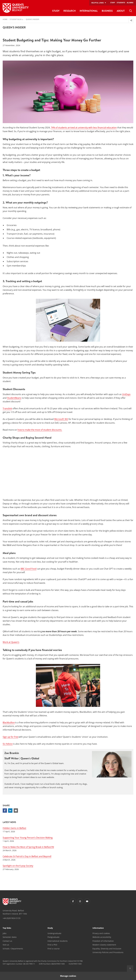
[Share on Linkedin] (10, 811)
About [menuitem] (121, 11)
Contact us (7, 941)
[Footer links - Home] (12, 902)
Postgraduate (53, 937)
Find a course (54, 949)
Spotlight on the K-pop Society (18, 866)
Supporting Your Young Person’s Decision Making (28, 838)
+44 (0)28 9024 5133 (12, 918)
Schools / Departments (13, 949)
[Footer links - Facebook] (73, 901)
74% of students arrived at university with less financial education (84, 128)
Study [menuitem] (56, 11)
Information (98, 928)
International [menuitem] (89, 11)
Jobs (5, 933)
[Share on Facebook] (5, 811)
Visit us (6, 945)
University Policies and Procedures (108, 952)
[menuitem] (131, 11)
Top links (7, 928)
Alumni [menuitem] (130, 3)
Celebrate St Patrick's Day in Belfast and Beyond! (27, 856)
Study (50, 928)
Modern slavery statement (104, 945)
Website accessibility (102, 937)
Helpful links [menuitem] (98, 3)
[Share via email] (16, 811)
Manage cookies (68, 976)
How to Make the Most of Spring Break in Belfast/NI (28, 847)
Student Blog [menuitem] (16, 20)
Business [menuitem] (107, 11)
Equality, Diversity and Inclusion (107, 949)
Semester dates (10, 937)
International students (58, 941)
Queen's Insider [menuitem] (32, 20)
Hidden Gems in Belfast (14, 828)
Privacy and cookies (101, 933)
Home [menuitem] (5, 20)
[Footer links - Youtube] (87, 901)
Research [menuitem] (70, 11)
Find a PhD (52, 945)
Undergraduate (54, 933)
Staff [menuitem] (113, 3)
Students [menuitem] (121, 3)
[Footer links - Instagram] (80, 901)
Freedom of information (103, 941)
